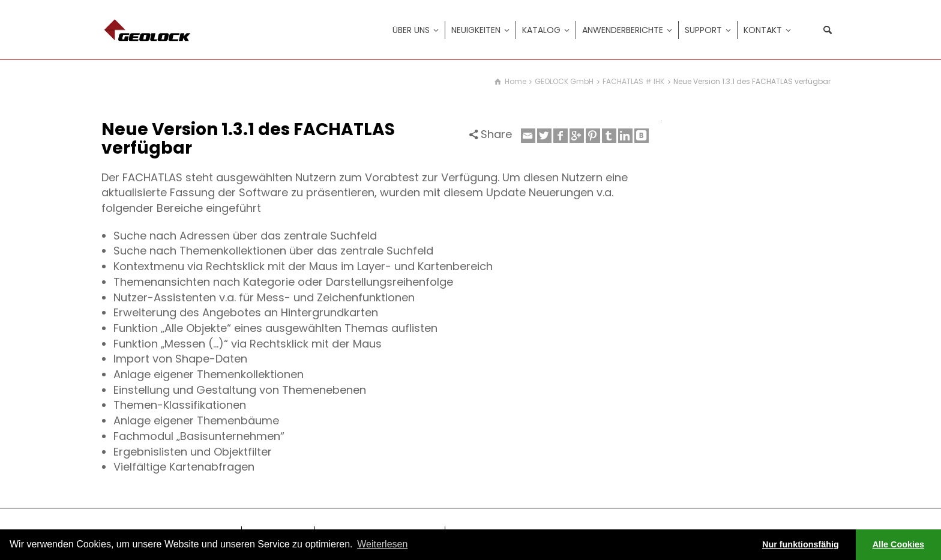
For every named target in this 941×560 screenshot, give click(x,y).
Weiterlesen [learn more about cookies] (382, 544)
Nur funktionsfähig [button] (801, 544)
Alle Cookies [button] (898, 544)
